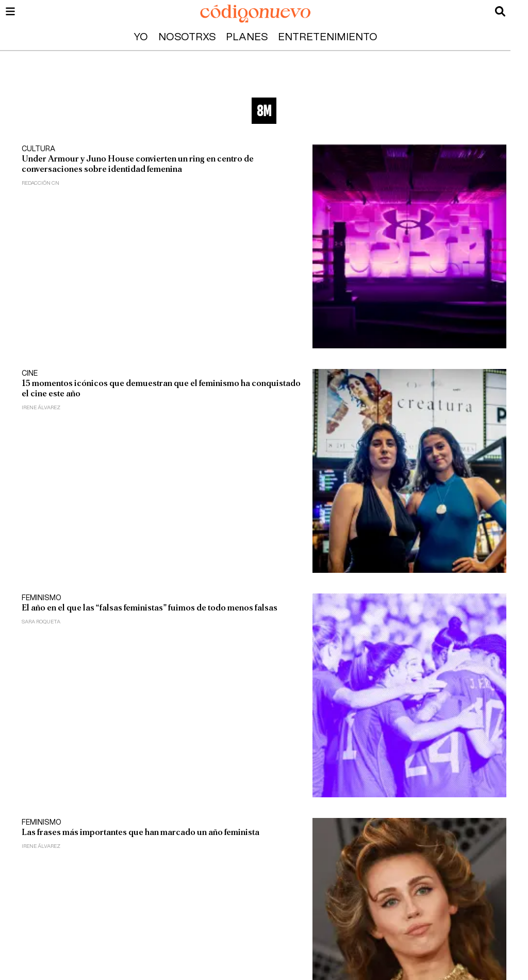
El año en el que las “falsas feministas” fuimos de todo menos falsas (150, 608)
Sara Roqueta (41, 622)
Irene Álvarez (41, 408)
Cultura (38, 149)
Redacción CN (40, 183)
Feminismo (42, 598)
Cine (30, 374)
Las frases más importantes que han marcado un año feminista (141, 832)
